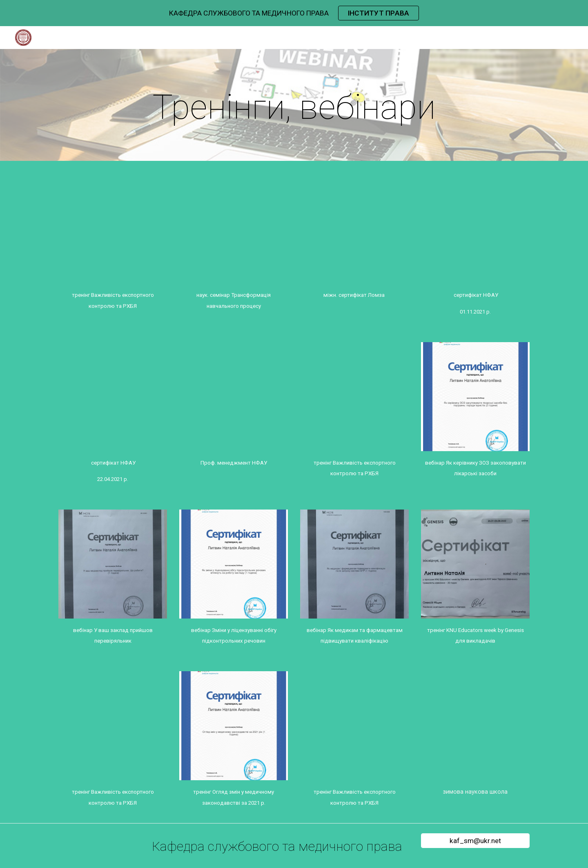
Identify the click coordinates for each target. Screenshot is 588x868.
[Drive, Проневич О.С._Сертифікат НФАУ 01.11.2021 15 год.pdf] (475, 229)
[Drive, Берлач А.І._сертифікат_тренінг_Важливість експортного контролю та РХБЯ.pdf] (113, 229)
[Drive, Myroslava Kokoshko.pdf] (354, 726)
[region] (294, 13)
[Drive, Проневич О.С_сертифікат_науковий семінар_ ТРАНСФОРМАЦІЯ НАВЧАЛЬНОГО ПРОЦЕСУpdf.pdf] (234, 229)
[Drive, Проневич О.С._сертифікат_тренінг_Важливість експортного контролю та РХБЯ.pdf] (354, 396)
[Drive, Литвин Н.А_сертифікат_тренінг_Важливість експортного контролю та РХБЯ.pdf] (113, 726)
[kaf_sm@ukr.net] (475, 841)
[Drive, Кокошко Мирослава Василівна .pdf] (475, 726)
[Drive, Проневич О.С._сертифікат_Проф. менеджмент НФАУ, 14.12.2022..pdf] (234, 396)
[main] (294, 107)
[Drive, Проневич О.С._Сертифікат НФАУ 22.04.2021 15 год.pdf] (113, 396)
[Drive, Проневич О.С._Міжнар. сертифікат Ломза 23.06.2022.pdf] (354, 229)
